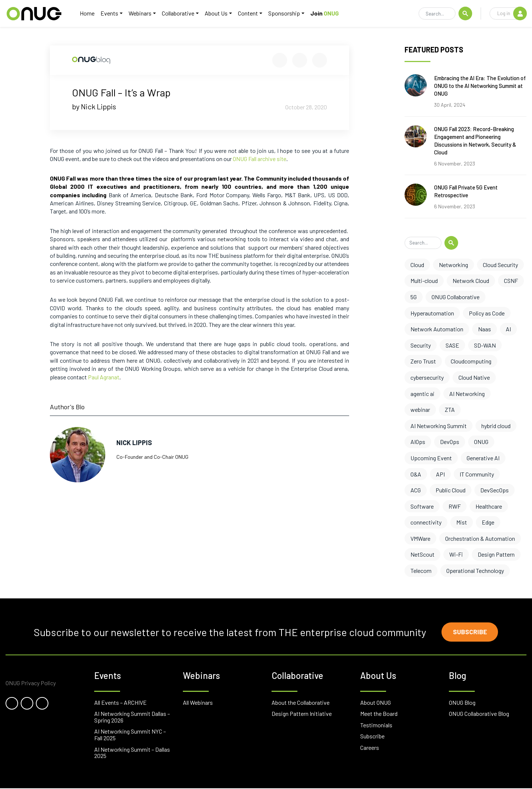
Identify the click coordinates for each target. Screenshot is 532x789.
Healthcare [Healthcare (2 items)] (489, 506)
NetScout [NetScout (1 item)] (422, 554)
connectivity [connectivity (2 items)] (426, 522)
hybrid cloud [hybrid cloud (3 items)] (496, 426)
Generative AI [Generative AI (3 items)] (483, 458)
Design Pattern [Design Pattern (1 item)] (496, 554)
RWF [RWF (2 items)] (455, 506)
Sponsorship (287, 13)
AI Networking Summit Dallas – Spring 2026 (132, 718)
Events (112, 13)
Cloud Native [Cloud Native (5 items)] (474, 377)
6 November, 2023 (455, 163)
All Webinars (198, 703)
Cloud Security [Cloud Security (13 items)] (500, 265)
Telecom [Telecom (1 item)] (421, 571)
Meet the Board (379, 715)
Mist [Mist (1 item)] (462, 522)
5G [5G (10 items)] (414, 297)
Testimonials (376, 726)
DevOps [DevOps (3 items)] (450, 442)
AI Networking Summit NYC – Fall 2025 (130, 736)
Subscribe (471, 632)
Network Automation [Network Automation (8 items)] (437, 329)
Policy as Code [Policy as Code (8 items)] (487, 313)
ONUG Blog (462, 703)
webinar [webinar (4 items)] (420, 409)
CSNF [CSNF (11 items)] (511, 281)
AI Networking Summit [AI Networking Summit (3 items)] (439, 426)
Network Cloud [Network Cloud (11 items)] (471, 281)
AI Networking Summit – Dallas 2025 (132, 753)
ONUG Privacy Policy (31, 684)
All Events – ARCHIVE (120, 703)
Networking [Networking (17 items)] (453, 265)
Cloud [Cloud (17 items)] (417, 265)
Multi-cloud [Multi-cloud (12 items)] (424, 281)
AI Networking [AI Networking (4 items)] (467, 394)
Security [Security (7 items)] (421, 345)
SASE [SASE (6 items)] (452, 345)
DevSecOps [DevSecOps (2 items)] (495, 490)
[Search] (437, 14)
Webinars (143, 13)
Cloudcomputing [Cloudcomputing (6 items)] (471, 361)
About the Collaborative (301, 703)
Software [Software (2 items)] (422, 506)
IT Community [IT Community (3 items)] (477, 474)
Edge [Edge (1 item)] (488, 522)
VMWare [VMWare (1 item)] (420, 538)
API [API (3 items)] (440, 474)
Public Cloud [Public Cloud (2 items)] (451, 490)
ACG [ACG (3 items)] (416, 490)
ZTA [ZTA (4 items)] (450, 409)
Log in (512, 14)
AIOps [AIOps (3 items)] (418, 442)
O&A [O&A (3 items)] (416, 474)
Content (251, 13)
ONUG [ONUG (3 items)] (481, 442)
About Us (219, 13)
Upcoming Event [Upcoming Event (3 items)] (431, 458)
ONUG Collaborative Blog (479, 715)
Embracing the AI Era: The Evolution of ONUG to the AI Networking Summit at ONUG (480, 86)
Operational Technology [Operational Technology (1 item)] (475, 571)
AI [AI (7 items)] (508, 329)
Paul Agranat (104, 377)
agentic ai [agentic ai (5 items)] (422, 394)
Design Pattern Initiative (302, 715)
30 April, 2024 (450, 105)
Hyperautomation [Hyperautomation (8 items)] (432, 313)
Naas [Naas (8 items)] (485, 329)
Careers (370, 748)
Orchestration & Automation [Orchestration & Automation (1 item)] (480, 538)
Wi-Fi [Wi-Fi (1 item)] (456, 554)
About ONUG (376, 703)
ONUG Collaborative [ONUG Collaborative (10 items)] (456, 297)
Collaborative (181, 13)
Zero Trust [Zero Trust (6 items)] (423, 361)
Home (90, 13)
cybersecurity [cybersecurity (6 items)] (427, 377)
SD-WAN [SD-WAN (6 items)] (485, 345)
